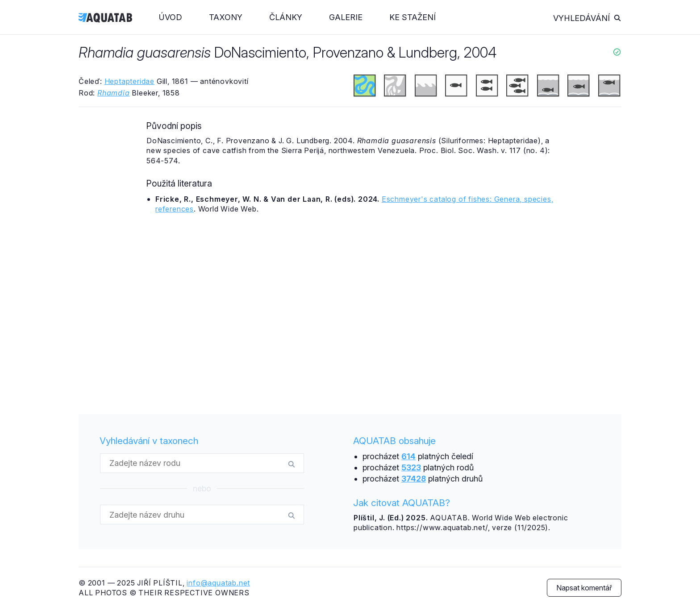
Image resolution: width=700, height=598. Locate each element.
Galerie (346, 17)
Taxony (226, 17)
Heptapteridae (129, 81)
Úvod (171, 17)
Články (286, 17)
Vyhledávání (587, 18)
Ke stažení (412, 17)
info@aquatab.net (218, 583)
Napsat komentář (584, 588)
